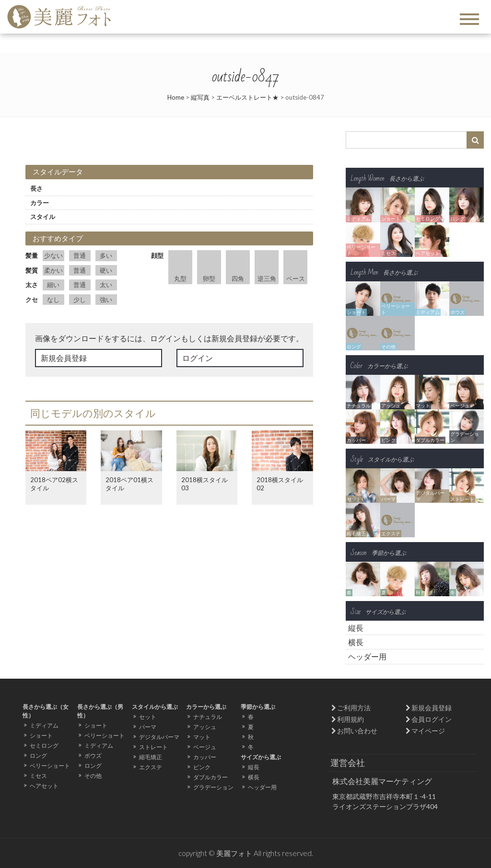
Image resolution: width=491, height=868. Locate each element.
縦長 (356, 628)
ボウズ (93, 756)
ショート (41, 735)
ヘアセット (44, 786)
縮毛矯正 (151, 757)
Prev (38, 131)
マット (202, 737)
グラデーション (213, 787)
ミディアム (44, 725)
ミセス (38, 776)
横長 (356, 642)
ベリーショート (50, 766)
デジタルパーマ (159, 737)
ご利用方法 (354, 708)
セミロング (44, 746)
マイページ (428, 731)
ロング (38, 756)
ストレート (153, 747)
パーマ (148, 727)
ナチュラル (208, 717)
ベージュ (205, 747)
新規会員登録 (64, 358)
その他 (93, 776)
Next (243, 131)
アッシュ (205, 727)
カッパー (205, 757)
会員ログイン (432, 719)
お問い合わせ (357, 731)
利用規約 (351, 719)
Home (176, 97)
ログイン (198, 358)
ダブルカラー (210, 777)
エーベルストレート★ (247, 97)
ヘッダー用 (367, 656)
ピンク (202, 767)
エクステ (151, 767)
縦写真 (200, 97)
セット (148, 717)
